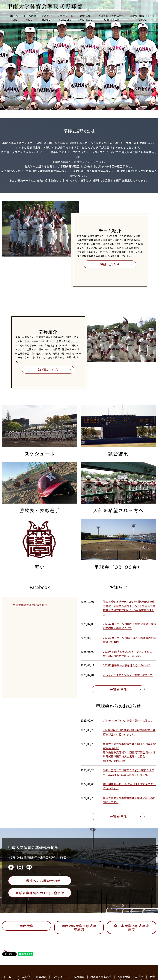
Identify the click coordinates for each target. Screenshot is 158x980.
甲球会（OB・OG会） (142, 18)
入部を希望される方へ (111, 18)
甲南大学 (27, 926)
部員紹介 (47, 18)
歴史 (152, 977)
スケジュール (65, 18)
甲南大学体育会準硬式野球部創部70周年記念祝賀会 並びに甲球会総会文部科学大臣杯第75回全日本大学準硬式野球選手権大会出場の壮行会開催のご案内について (130, 752)
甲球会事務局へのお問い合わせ (42, 893)
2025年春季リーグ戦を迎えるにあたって (127, 665)
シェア (6, 950)
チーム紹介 (30, 18)
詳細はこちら (110, 264)
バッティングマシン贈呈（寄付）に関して (128, 675)
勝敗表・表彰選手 (101, 977)
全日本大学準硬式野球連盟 (131, 927)
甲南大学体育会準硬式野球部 (30, 605)
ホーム (14, 18)
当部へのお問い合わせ (45, 881)
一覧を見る (118, 689)
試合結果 (85, 18)
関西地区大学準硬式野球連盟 (79, 927)
